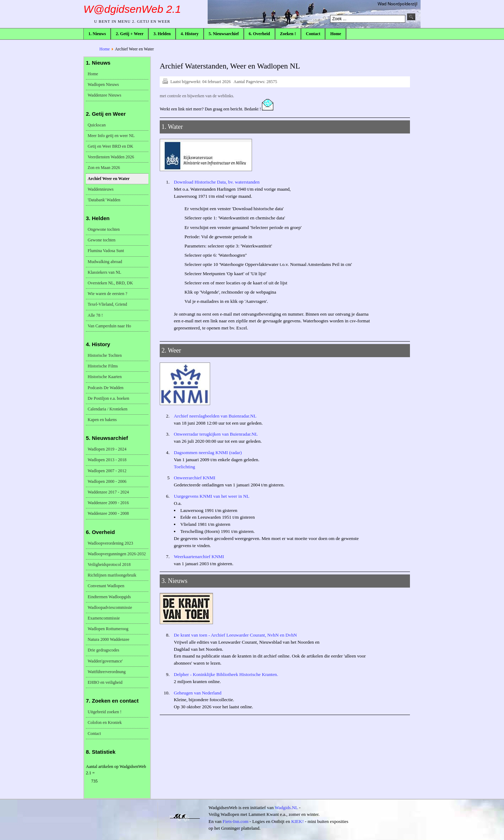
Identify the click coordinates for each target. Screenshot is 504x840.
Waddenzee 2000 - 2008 (108, 513)
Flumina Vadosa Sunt (106, 251)
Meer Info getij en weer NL (111, 136)
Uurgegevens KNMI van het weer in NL (212, 496)
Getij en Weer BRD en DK (110, 146)
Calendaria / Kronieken (108, 409)
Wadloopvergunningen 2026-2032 (117, 554)
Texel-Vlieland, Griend (107, 304)
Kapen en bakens (102, 420)
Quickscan (97, 125)
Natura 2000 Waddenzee (108, 639)
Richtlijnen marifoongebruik (112, 575)
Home (105, 49)
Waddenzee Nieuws (105, 95)
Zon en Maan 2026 (104, 168)
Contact (94, 733)
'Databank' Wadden (104, 200)
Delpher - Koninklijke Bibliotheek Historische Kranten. (226, 674)
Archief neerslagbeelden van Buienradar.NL (215, 416)
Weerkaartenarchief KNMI (199, 557)
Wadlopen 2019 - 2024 (107, 449)
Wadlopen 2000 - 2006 (107, 481)
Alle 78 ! (95, 315)
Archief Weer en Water (109, 179)
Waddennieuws (101, 189)
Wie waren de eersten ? (107, 294)
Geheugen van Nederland (198, 693)
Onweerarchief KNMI (195, 478)
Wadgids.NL (286, 808)
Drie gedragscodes (103, 650)
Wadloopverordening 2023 (110, 543)
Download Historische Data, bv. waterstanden (217, 182)
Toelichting (185, 467)
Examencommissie (104, 618)
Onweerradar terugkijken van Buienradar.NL (216, 434)
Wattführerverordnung (107, 672)
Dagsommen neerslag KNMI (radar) (208, 452)
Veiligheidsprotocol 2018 (109, 564)
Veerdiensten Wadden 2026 (111, 157)
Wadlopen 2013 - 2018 (107, 460)
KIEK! (297, 821)
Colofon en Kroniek (105, 722)
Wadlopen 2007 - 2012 (107, 471)
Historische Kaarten (105, 377)
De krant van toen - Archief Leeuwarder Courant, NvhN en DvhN (235, 635)
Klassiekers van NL (105, 272)
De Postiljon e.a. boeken (108, 398)
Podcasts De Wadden (106, 388)
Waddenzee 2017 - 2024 (108, 492)
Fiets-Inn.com (235, 821)
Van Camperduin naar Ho (109, 326)
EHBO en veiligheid (105, 682)
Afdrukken (165, 81)
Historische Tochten (105, 355)
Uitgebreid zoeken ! (105, 712)
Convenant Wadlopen (106, 586)
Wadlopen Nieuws (103, 84)
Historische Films (103, 366)
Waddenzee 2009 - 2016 (108, 503)
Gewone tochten (102, 240)
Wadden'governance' (105, 661)
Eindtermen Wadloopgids (109, 597)
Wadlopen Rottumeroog (108, 629)
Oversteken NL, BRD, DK (110, 283)
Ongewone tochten (104, 229)
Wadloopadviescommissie (110, 607)
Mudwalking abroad (105, 262)
